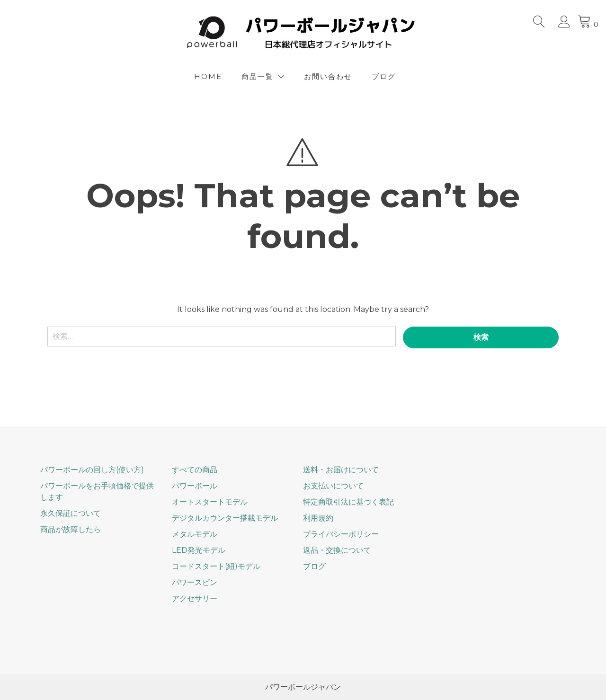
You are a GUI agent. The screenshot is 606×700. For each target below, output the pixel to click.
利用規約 (318, 518)
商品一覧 (258, 76)
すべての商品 (195, 470)
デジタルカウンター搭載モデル (225, 518)
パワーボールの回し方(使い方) (92, 470)
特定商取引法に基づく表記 (348, 502)
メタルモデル (195, 534)
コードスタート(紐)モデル (216, 566)
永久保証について (71, 513)
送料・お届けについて (341, 470)
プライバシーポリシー (341, 534)
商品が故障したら (71, 529)
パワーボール (195, 486)
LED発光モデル (199, 550)
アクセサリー (195, 598)
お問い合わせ (328, 76)
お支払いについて (333, 486)
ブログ (384, 76)
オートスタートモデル (210, 502)
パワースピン (195, 582)
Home (208, 76)
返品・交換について (337, 550)
